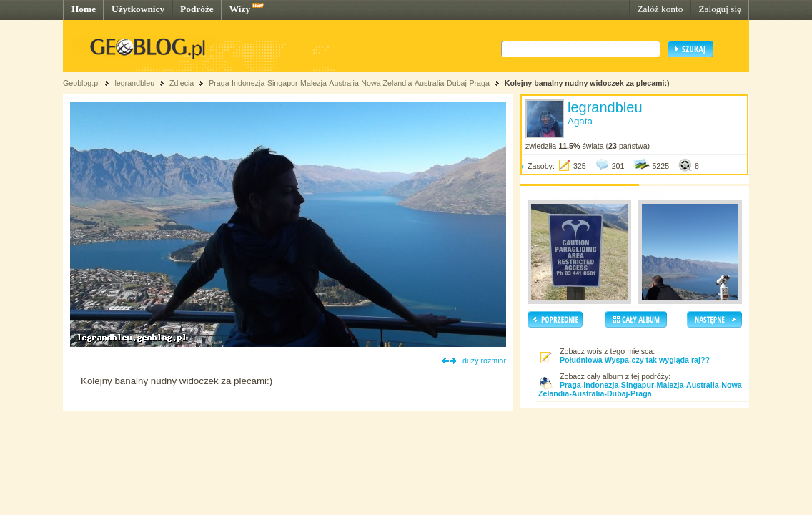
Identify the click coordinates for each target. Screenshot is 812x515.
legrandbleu (134, 83)
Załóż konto (660, 9)
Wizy (240, 9)
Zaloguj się (720, 9)
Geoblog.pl (81, 83)
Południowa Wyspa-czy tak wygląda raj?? (635, 360)
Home (84, 9)
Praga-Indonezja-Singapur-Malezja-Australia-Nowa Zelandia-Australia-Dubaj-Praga (349, 83)
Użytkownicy (138, 9)
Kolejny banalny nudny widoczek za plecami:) (587, 83)
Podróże (197, 9)
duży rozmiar (484, 360)
